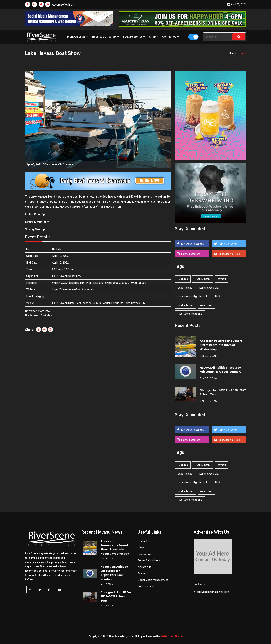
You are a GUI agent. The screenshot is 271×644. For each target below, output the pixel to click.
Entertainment (146, 586)
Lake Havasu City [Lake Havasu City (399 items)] (209, 288)
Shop (154, 37)
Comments (60, 164)
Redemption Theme (171, 636)
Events (142, 573)
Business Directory (106, 37)
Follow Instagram (190, 254)
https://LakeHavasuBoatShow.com (73, 290)
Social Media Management (153, 580)
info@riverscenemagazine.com (211, 592)
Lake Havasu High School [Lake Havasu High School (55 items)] (192, 296)
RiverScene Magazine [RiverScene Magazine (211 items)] (190, 314)
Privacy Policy (146, 554)
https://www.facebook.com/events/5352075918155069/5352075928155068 (99, 283)
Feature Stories (134, 37)
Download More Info (37, 311)
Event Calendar (78, 37)
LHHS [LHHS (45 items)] (217, 296)
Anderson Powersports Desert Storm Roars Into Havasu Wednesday (221, 345)
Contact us (144, 541)
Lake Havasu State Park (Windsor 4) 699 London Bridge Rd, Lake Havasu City (99, 303)
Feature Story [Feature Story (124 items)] (203, 279)
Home (232, 53)
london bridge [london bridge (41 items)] (186, 305)
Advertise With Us (63, 5)
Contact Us (171, 37)
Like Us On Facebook (192, 244)
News (141, 547)
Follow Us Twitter (228, 244)
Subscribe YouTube (229, 254)
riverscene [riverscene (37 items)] (206, 305)
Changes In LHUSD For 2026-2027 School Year (116, 596)
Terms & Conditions (149, 560)
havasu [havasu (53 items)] (222, 279)
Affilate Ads (145, 567)
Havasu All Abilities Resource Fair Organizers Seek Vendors (221, 370)
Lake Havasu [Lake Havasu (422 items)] (185, 288)
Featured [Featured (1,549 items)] (183, 279)
